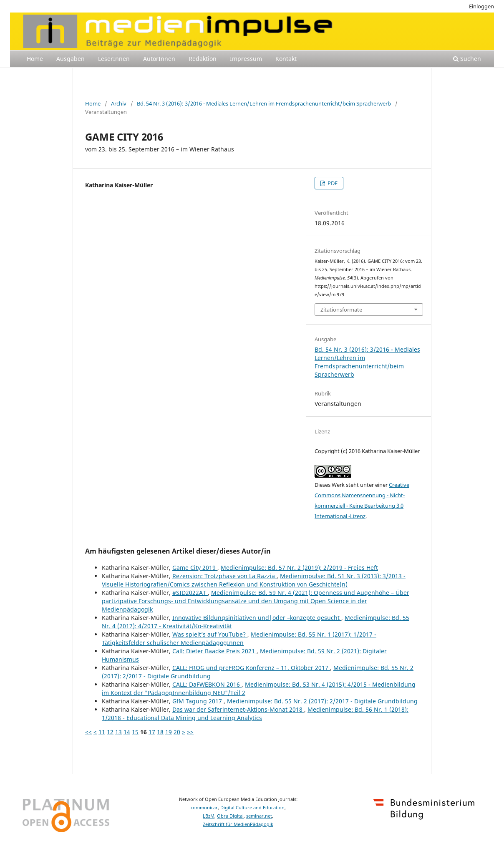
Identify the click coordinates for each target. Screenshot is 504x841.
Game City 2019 (195, 568)
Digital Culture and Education (252, 808)
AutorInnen (159, 59)
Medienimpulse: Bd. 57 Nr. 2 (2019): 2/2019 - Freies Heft (299, 568)
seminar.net (259, 816)
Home (35, 59)
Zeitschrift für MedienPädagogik (238, 824)
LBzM (209, 816)
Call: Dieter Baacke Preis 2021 (214, 651)
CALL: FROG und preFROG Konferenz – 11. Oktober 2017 (251, 668)
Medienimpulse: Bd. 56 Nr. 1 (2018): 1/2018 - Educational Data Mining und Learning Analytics (255, 714)
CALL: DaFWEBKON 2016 (207, 684)
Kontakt (286, 59)
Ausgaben (71, 59)
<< (88, 732)
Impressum (246, 59)
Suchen (467, 59)
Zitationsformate (341, 310)
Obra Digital (230, 816)
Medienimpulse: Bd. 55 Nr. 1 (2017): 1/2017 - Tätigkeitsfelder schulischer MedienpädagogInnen (239, 638)
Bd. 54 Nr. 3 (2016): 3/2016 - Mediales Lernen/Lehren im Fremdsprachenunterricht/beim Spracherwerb (264, 103)
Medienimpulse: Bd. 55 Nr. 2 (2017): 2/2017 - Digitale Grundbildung (322, 701)
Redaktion (203, 59)
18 (160, 732)
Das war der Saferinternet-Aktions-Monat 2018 (238, 709)
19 (169, 732)
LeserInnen (114, 59)
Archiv (119, 103)
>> (190, 732)
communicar (204, 808)
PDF (332, 183)
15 (135, 732)
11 (102, 732)
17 (152, 732)
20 (177, 732)
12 (110, 732)
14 (127, 732)
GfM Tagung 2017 (198, 701)
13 (118, 732)
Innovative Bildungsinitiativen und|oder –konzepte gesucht (257, 618)
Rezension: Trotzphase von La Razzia (224, 576)
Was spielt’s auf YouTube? (210, 634)
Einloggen (481, 6)
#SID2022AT (190, 593)
